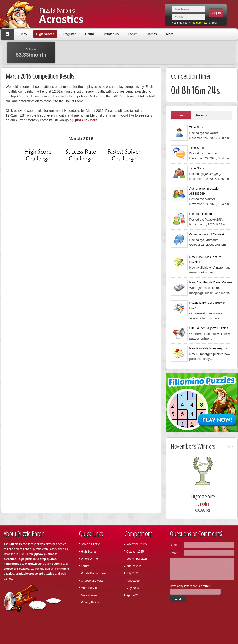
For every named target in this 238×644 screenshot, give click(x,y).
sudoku (57, 564)
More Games (89, 595)
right (231, 447)
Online (90, 34)
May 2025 (133, 588)
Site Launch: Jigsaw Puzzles (209, 328)
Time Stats (197, 127)
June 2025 (133, 581)
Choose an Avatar (92, 581)
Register (70, 34)
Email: (174, 553)
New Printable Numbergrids (208, 348)
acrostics (10, 559)
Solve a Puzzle (90, 544)
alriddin (207, 504)
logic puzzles (27, 559)
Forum (133, 34)
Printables (111, 34)
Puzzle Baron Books (94, 573)
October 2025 (135, 552)
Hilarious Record (201, 214)
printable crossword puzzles (35, 574)
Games (152, 34)
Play (24, 34)
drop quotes (48, 559)
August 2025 (134, 566)
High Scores (45, 34)
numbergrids (12, 564)
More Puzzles (90, 588)
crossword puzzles (16, 569)
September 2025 (137, 559)
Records (202, 115)
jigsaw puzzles (44, 554)
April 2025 (133, 595)
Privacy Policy (90, 602)
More (170, 34)
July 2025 (132, 573)
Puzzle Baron (18, 544)
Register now (199, 23)
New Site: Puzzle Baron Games (211, 282)
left (227, 447)
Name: (174, 545)
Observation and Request (207, 234)
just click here (86, 120)
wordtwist (32, 564)
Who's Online (89, 559)
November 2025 (136, 544)
